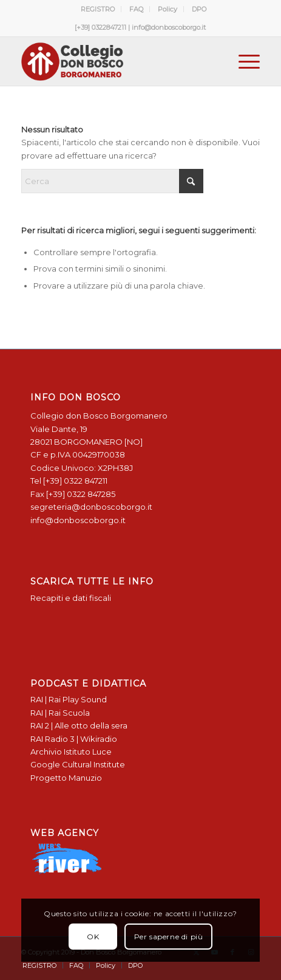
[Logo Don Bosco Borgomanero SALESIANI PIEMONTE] (117, 61)
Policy (168, 9)
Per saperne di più (169, 937)
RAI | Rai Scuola (60, 713)
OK (93, 937)
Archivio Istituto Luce (71, 752)
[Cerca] (112, 181)
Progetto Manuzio (66, 778)
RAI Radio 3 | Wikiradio (74, 739)
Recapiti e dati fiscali (71, 598)
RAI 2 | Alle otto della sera (79, 725)
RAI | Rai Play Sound (69, 699)
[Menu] (243, 61)
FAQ (136, 9)
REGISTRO (98, 9)
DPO (199, 9)
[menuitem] (98, 9)
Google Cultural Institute (78, 764)
